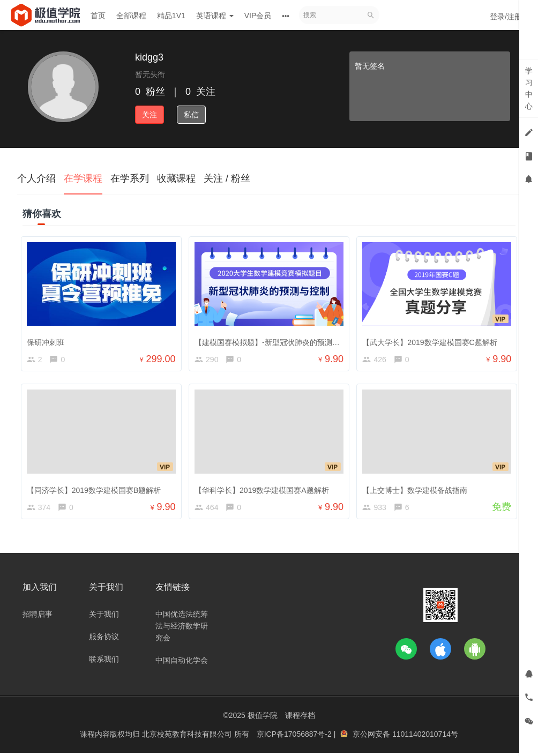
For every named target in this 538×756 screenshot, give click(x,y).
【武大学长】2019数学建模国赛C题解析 (432, 340)
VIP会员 (258, 16)
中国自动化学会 (182, 663)
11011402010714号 (425, 737)
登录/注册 (506, 17)
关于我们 (104, 617)
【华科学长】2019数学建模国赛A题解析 (263, 490)
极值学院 (263, 718)
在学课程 (83, 178)
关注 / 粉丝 (227, 178)
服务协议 (104, 640)
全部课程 (131, 16)
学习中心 (529, 88)
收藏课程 (176, 178)
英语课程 (215, 16)
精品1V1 (171, 16)
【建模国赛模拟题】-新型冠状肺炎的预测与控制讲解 (284, 340)
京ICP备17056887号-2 (295, 737)
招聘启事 (38, 617)
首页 (98, 16)
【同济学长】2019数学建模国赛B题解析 (95, 490)
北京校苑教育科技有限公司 (188, 737)
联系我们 (104, 662)
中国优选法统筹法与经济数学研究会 (182, 629)
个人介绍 (36, 178)
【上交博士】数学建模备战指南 (417, 490)
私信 (191, 115)
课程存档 (300, 718)
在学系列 (130, 178)
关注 (150, 115)
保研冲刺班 (47, 340)
